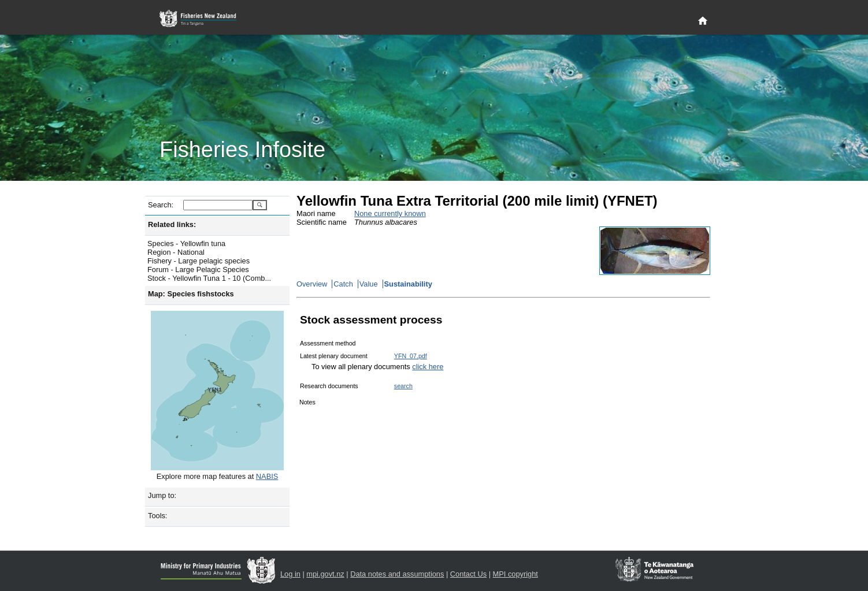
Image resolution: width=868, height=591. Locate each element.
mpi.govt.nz (325, 574)
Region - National (176, 252)
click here (428, 367)
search (403, 386)
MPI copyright (515, 574)
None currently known (390, 213)
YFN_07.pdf (411, 356)
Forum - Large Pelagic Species (198, 270)
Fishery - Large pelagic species (199, 261)
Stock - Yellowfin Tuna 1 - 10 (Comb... (209, 278)
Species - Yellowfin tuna (186, 244)
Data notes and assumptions (397, 574)
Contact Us (468, 574)
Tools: (157, 516)
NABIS (267, 476)
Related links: (172, 224)
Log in (290, 574)
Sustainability (408, 284)
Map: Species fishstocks (191, 294)
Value (369, 284)
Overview (312, 284)
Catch (343, 284)
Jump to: (162, 495)
